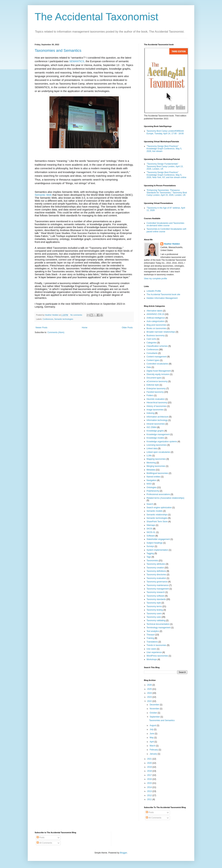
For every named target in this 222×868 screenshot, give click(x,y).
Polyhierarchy (153, 491)
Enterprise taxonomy (156, 389)
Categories (152, 343)
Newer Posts (41, 328)
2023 (150, 697)
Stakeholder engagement (158, 539)
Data (149, 367)
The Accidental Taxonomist (97, 17)
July (152, 729)
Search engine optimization (159, 508)
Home (85, 328)
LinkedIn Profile (154, 291)
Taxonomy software (155, 596)
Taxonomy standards (156, 599)
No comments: (77, 315)
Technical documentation (158, 624)
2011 (150, 799)
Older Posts (127, 328)
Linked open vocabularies (158, 452)
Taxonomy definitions (156, 571)
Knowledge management (158, 434)
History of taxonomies (157, 406)
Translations (152, 642)
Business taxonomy (156, 336)
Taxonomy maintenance (158, 585)
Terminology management (159, 628)
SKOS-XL (151, 532)
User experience (154, 652)
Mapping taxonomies (156, 459)
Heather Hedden (172, 244)
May (152, 738)
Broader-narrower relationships (161, 332)
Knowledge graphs (155, 431)
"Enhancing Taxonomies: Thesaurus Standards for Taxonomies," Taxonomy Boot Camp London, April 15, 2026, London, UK (167, 193)
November (155, 709)
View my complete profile (155, 279)
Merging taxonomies (156, 466)
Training (150, 638)
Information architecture (157, 417)
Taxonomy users (154, 614)
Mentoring (151, 463)
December (155, 705)
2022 (150, 701)
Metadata (151, 470)
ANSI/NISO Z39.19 (155, 314)
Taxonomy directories (156, 575)
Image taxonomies (155, 410)
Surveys (150, 546)
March (153, 746)
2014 (150, 787)
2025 (150, 689)
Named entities (153, 477)
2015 (150, 783)
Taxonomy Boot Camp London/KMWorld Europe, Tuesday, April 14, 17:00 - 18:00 (165, 132)
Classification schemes (157, 346)
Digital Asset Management (159, 371)
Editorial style (153, 385)
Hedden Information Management (162, 298)
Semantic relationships (157, 515)
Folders (150, 395)
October (154, 713)
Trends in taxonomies (156, 645)
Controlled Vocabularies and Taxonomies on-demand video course (165, 224)
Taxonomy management (158, 589)
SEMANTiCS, (77, 61)
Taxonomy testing (155, 610)
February (154, 750)
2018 (150, 771)
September (155, 717)
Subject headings (155, 543)
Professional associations (158, 494)
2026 (150, 685)
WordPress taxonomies (157, 656)
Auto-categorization (155, 321)
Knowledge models (155, 438)
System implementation (157, 550)
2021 (150, 759)
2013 (150, 791)
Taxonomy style (154, 603)
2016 (150, 779)
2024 (150, 693)
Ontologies (151, 487)
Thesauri (151, 635)
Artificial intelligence (156, 318)
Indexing (150, 413)
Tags (149, 557)
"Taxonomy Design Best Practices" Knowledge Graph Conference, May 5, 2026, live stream (164, 149)
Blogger (123, 853)
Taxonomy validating (156, 620)
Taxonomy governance (157, 582)
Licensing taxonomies (157, 445)
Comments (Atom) (56, 332)
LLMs (149, 456)
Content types (153, 360)
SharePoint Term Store (157, 522)
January (154, 754)
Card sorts (151, 339)
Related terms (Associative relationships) (165, 498)
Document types (154, 378)
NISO (149, 484)
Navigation (151, 480)
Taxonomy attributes (156, 564)
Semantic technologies (64, 319)
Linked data (152, 448)
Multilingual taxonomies (157, 473)
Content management (157, 357)
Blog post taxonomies (157, 325)
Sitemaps (151, 525)
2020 (150, 763)
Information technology (157, 420)
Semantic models (155, 511)
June (152, 734)
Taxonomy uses (154, 617)
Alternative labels (154, 311)
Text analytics (153, 631)
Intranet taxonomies (156, 424)
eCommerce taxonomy (157, 381)
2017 (150, 775)
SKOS (149, 529)
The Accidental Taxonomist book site (163, 294)
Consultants (152, 353)
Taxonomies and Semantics (58, 50)
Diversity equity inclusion (158, 374)
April (152, 742)
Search (150, 504)
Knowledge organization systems (162, 442)
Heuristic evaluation (156, 399)
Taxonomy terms (154, 606)
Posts (150, 812)
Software (151, 536)
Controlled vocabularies (157, 364)
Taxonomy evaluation (156, 578)
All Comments (154, 818)
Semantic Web (43, 195)
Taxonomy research (156, 592)
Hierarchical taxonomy (157, 403)
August (153, 725)
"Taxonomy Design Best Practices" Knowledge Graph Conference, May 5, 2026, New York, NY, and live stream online (166, 175)
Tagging (150, 553)
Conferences (48, 319)
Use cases (151, 649)
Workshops (152, 659)
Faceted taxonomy (155, 392)
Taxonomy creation (155, 568)
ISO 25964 (151, 427)
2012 (150, 795)
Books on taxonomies (157, 328)
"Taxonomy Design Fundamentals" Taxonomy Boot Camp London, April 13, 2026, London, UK (165, 166)
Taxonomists (152, 561)
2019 (150, 767)
